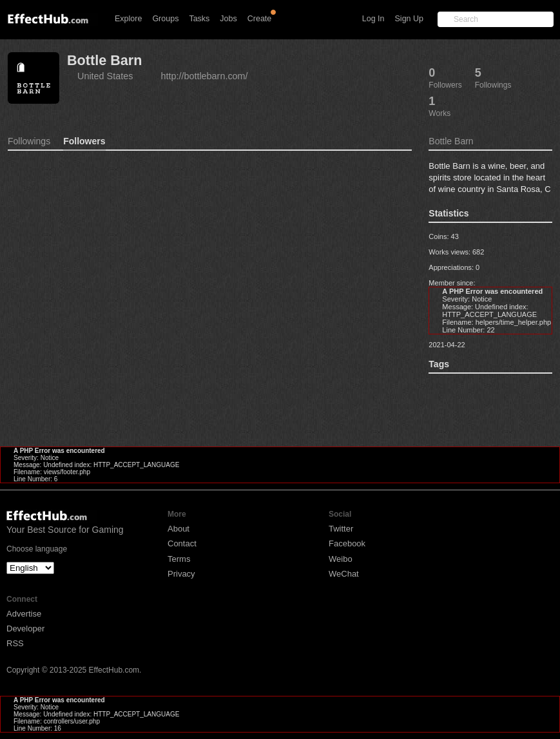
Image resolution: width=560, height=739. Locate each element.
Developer (25, 629)
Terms (179, 559)
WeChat (344, 574)
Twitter (341, 529)
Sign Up (409, 19)
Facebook (347, 543)
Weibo (341, 559)
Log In (373, 19)
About (179, 529)
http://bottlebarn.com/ (204, 76)
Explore (128, 19)
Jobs (228, 19)
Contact (182, 543)
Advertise (24, 614)
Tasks (199, 19)
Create (260, 19)
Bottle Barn (104, 60)
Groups (165, 19)
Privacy (181, 574)
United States (105, 76)
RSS (15, 643)
